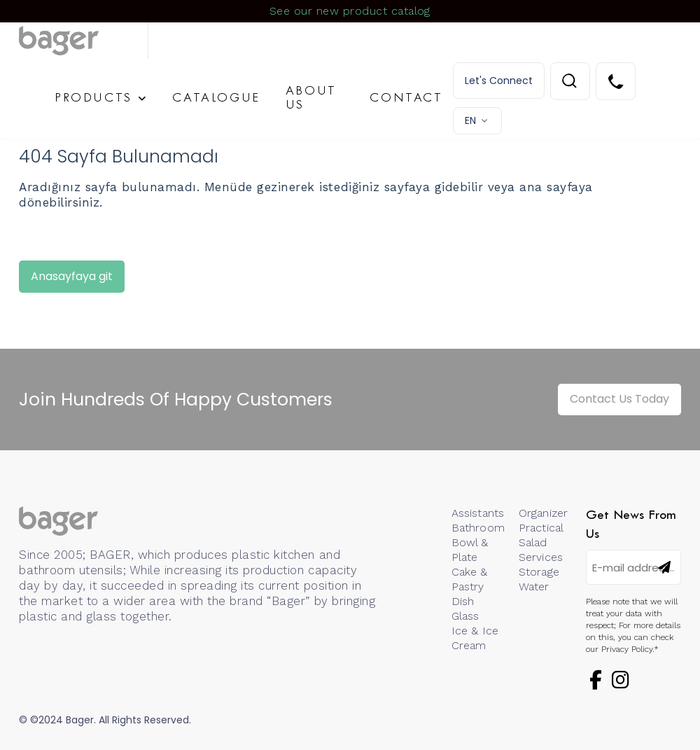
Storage (539, 572)
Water (534, 586)
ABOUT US (311, 98)
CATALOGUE (216, 98)
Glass (465, 616)
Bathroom (478, 528)
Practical (541, 528)
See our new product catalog (350, 11)
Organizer (543, 513)
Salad (533, 542)
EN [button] (470, 120)
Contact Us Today (619, 399)
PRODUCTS (93, 98)
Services (541, 557)
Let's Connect (499, 81)
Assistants (478, 513)
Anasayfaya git (72, 276)
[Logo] (84, 41)
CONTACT (406, 98)
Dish (463, 601)
